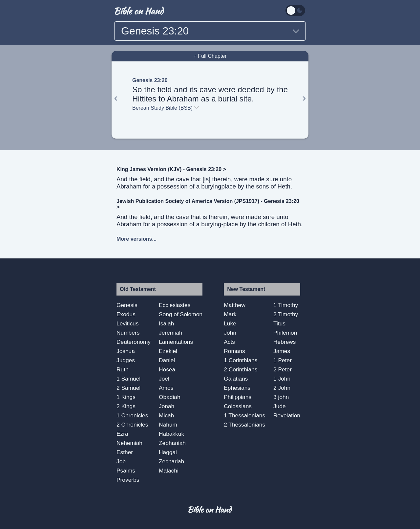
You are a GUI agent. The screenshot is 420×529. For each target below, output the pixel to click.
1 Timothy (286, 305)
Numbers (128, 333)
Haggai (168, 452)
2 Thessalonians (244, 425)
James (282, 351)
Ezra (122, 434)
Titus (279, 323)
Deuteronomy (134, 342)
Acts (229, 342)
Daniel (167, 360)
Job (121, 461)
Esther (125, 452)
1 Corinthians (241, 360)
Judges (126, 360)
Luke (230, 323)
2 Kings (126, 406)
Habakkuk (171, 434)
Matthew (235, 305)
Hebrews (284, 342)
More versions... (136, 239)
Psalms (126, 471)
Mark (230, 314)
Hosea (167, 369)
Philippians (238, 397)
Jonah (167, 406)
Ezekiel (168, 351)
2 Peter (283, 369)
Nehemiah (129, 443)
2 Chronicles (132, 425)
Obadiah (170, 397)
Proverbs (128, 480)
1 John (282, 379)
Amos (166, 388)
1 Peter (283, 360)
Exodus (126, 314)
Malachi (169, 471)
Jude (280, 406)
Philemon (285, 333)
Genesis (127, 305)
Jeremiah (170, 333)
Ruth (123, 369)
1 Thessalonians (244, 415)
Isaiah (166, 323)
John (230, 333)
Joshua (126, 351)
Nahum (168, 425)
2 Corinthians (241, 369)
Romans (234, 351)
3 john (281, 397)
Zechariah (171, 461)
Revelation (287, 415)
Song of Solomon (181, 314)
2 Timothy (286, 314)
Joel (164, 379)
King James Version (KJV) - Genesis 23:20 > (171, 169)
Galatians (236, 379)
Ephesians (237, 388)
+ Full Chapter (210, 56)
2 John (282, 388)
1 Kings (126, 397)
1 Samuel (128, 379)
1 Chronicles (132, 415)
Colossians (238, 406)
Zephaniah (172, 443)
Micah (166, 415)
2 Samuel (128, 388)
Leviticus (127, 323)
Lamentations (176, 342)
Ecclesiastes (175, 305)
